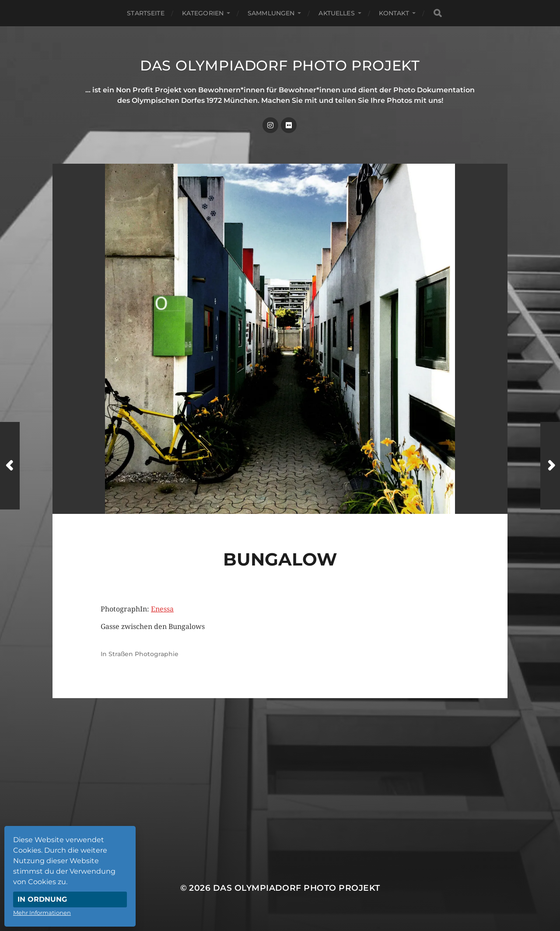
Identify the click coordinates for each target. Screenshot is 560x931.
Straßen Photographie (143, 654)
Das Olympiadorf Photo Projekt (280, 65)
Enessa (162, 609)
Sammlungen (271, 13)
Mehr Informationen (42, 913)
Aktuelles (336, 13)
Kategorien (203, 13)
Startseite (145, 13)
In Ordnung (42, 899)
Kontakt (394, 13)
